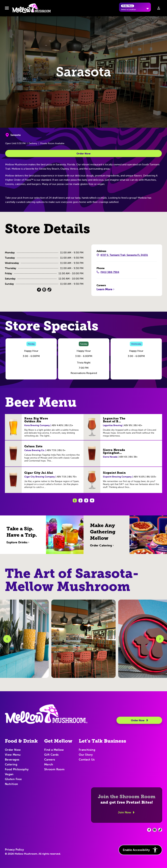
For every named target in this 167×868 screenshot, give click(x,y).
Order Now (83, 153)
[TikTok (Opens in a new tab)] (49, 290)
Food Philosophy (17, 770)
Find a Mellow (54, 750)
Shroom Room (54, 770)
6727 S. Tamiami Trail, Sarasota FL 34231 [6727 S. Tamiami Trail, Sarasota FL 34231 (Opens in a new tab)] (122, 255)
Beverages (12, 760)
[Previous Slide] (7, 639)
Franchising (87, 750)
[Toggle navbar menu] (7, 8)
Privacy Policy (14, 850)
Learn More (106, 289)
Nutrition (11, 784)
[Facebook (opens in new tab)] (149, 830)
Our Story (86, 755)
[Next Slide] (160, 639)
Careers (50, 760)
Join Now (127, 812)
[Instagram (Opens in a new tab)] (44, 290)
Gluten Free (13, 779)
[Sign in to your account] (159, 8)
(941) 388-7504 (108, 272)
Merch (49, 765)
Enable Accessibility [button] (140, 850)
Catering (11, 765)
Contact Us (87, 760)
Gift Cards (51, 755)
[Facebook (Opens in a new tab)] (39, 290)
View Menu (13, 755)
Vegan (9, 774)
